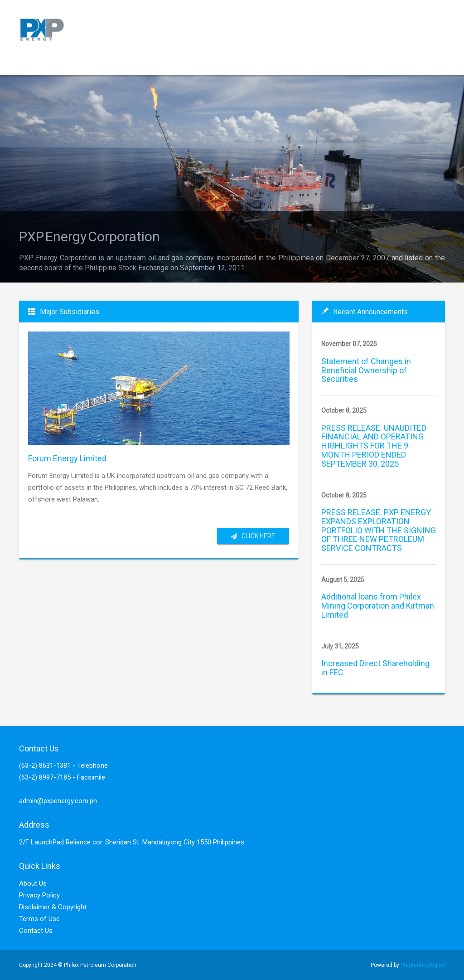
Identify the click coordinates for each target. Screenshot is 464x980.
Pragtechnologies (423, 965)
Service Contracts (98, 64)
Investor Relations (57, 86)
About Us (33, 883)
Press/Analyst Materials (351, 63)
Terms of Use (39, 919)
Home (40, 64)
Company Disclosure (267, 64)
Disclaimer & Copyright (53, 907)
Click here (253, 536)
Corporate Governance (181, 64)
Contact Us (36, 931)
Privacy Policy (39, 895)
